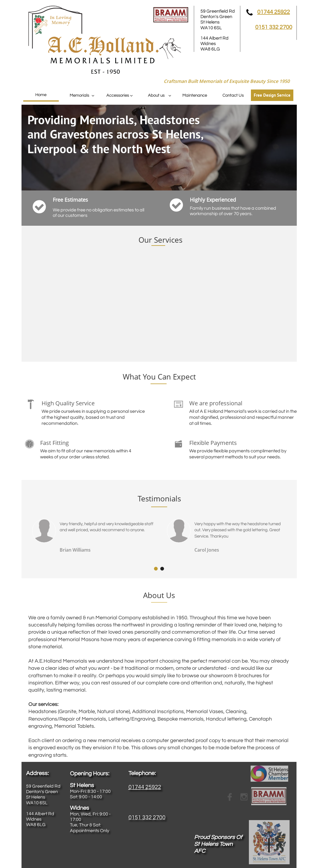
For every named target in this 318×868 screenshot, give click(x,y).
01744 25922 (274, 12)
